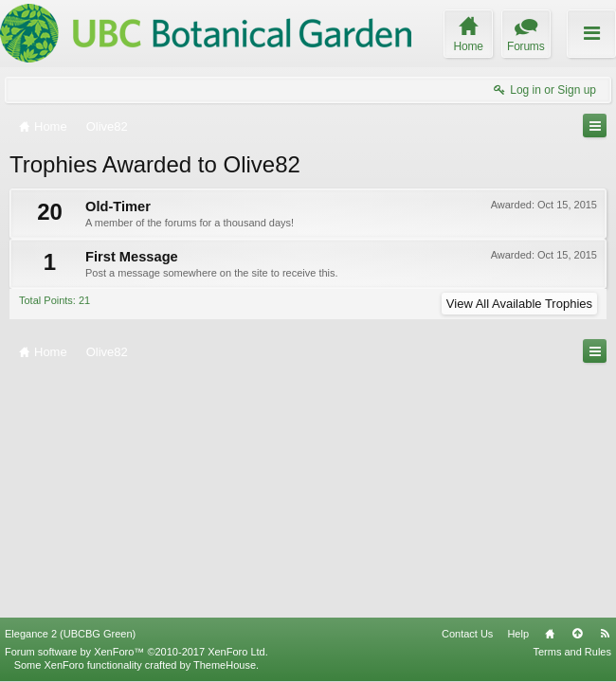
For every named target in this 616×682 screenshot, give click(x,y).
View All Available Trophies (519, 304)
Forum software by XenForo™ (136, 652)
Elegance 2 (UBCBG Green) (70, 634)
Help (518, 634)
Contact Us (467, 634)
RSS (605, 634)
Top (577, 634)
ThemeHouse (225, 665)
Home (550, 634)
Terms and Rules (572, 652)
